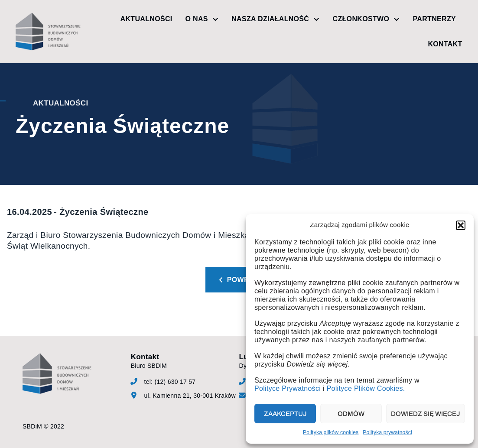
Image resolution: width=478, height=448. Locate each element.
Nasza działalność (275, 19)
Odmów (351, 414)
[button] (461, 225)
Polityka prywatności (387, 432)
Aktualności (146, 19)
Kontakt (445, 44)
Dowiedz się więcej (426, 414)
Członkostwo (366, 19)
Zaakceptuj (285, 414)
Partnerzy (434, 19)
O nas (202, 19)
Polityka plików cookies (331, 432)
